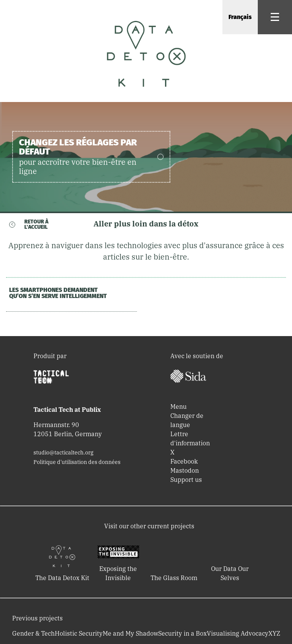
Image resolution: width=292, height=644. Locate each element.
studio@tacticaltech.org (63, 453)
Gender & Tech (33, 633)
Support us (186, 480)
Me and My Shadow (130, 633)
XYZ (274, 633)
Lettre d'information (190, 438)
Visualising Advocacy (238, 633)
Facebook (184, 461)
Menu (179, 406)
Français (240, 17)
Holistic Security (79, 633)
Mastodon (185, 470)
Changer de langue (187, 420)
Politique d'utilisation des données (77, 462)
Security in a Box (182, 633)
